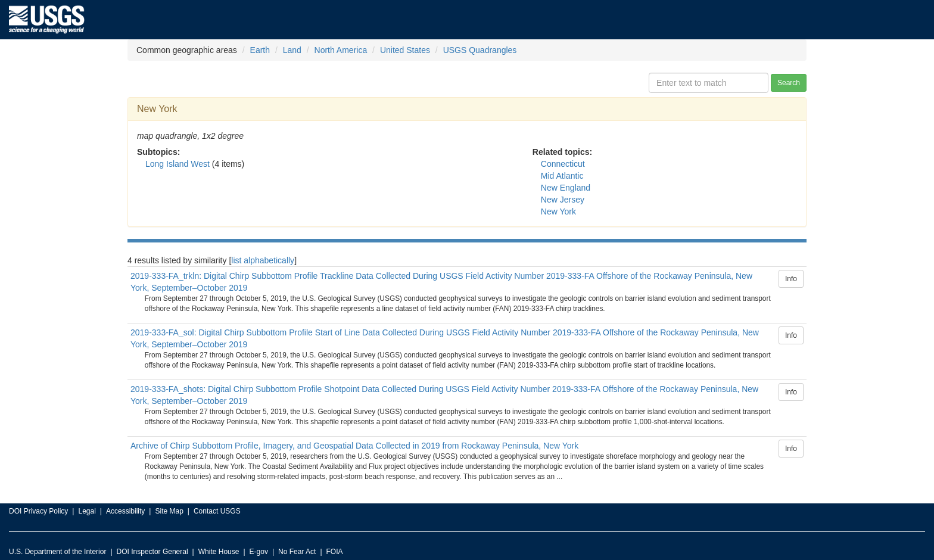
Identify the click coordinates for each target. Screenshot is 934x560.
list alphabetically (263, 260)
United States (405, 50)
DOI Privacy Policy (38, 511)
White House (219, 552)
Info (791, 279)
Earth (260, 50)
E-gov (259, 552)
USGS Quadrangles (480, 50)
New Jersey (563, 200)
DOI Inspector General (152, 552)
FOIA (335, 552)
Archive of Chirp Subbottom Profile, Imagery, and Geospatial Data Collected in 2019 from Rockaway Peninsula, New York (354, 446)
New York (558, 211)
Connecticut (563, 164)
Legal (87, 511)
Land (292, 50)
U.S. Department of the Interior (57, 552)
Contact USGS (217, 511)
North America (341, 50)
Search (789, 83)
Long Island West (178, 164)
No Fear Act (297, 552)
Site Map (169, 511)
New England (566, 188)
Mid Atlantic (562, 176)
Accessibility (125, 511)
